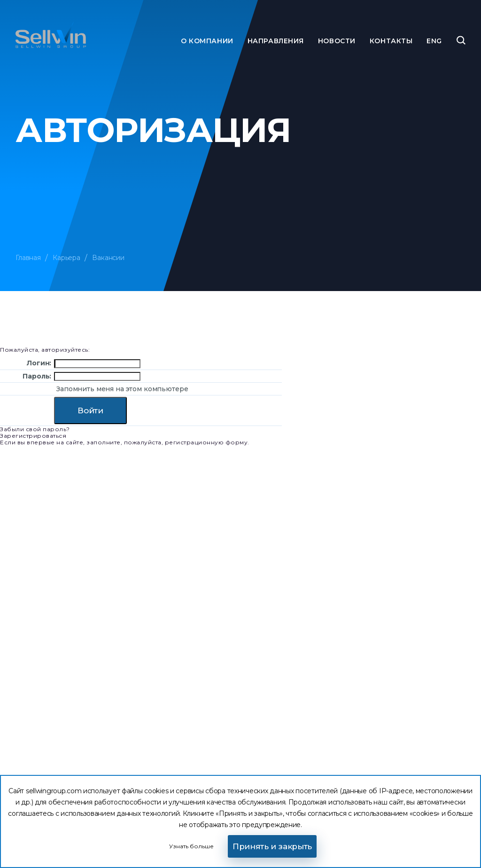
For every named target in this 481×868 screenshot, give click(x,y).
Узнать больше (191, 846)
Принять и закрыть (272, 846)
